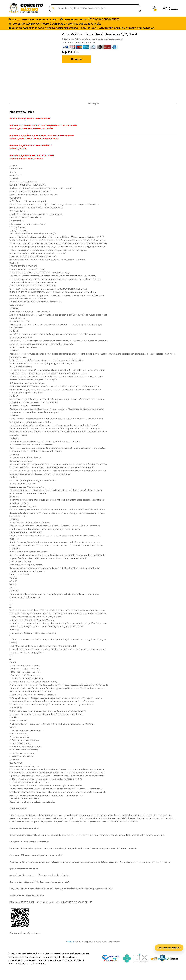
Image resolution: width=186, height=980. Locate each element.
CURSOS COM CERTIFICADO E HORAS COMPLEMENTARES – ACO (47, 28)
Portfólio (70, 942)
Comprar (77, 59)
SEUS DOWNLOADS (73, 19)
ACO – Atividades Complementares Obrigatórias (121, 28)
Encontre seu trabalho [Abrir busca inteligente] (169, 948)
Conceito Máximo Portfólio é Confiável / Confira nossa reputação (55, 23)
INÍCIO (14, 19)
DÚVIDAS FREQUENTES (104, 19)
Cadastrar (173, 9)
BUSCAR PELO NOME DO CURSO (40, 19)
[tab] (93, 808)
